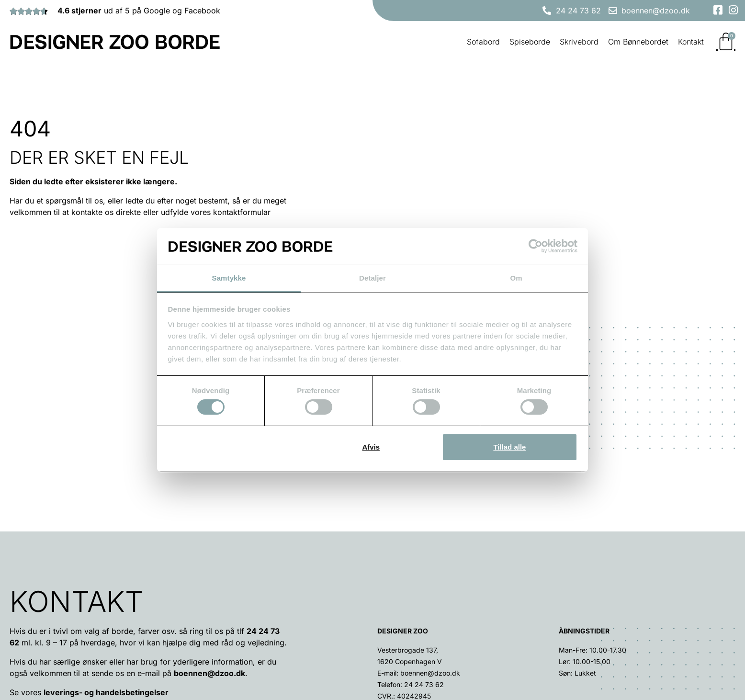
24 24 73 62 (424, 565)
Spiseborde (530, 42)
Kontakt (691, 42)
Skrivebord (579, 42)
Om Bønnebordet (638, 42)
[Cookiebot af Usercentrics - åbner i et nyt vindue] (536, 246)
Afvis (371, 447)
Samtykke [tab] (229, 278)
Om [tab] (516, 278)
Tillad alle (509, 447)
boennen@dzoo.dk (209, 554)
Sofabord (483, 42)
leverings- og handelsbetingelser (106, 573)
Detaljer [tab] (372, 278)
